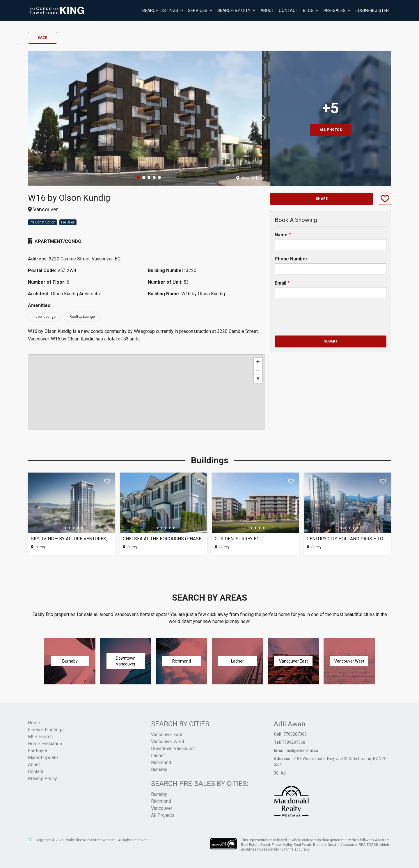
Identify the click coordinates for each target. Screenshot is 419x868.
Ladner (158, 756)
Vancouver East (167, 735)
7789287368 (295, 734)
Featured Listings (46, 730)
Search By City (234, 10)
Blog (308, 10)
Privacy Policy (42, 779)
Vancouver (162, 808)
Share (322, 199)
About (267, 10)
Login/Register (372, 10)
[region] (147, 392)
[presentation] (319, 326)
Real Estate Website (100, 840)
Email (282, 283)
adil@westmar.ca (302, 750)
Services (198, 10)
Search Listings (160, 10)
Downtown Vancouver (173, 749)
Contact (288, 10)
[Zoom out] (258, 370)
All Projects (163, 815)
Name (283, 235)
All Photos (331, 130)
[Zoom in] (258, 362)
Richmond (161, 763)
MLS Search (40, 737)
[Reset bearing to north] (258, 379)
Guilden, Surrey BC (237, 539)
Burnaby (159, 770)
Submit (331, 341)
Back (42, 38)
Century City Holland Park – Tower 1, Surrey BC (347, 539)
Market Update (43, 758)
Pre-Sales (335, 10)
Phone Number (291, 259)
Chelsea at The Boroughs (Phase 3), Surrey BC (164, 539)
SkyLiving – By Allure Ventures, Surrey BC (72, 539)
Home (34, 723)
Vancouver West (168, 742)
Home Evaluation (45, 744)
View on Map (250, 178)
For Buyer (38, 751)
